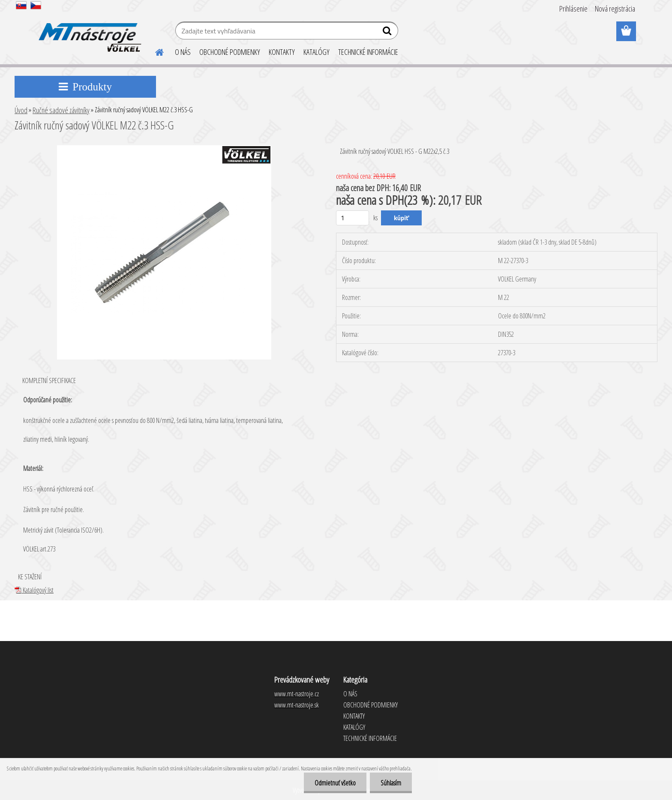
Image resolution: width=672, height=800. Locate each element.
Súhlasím (391, 783)
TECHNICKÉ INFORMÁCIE (368, 52)
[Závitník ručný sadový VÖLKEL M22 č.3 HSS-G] (164, 149)
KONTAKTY (282, 52)
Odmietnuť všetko (335, 783)
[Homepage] (154, 51)
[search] (388, 33)
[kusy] (352, 218)
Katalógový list (34, 590)
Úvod (21, 110)
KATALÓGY (316, 52)
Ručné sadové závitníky (61, 110)
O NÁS (183, 52)
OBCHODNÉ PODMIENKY (230, 52)
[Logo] (88, 32)
